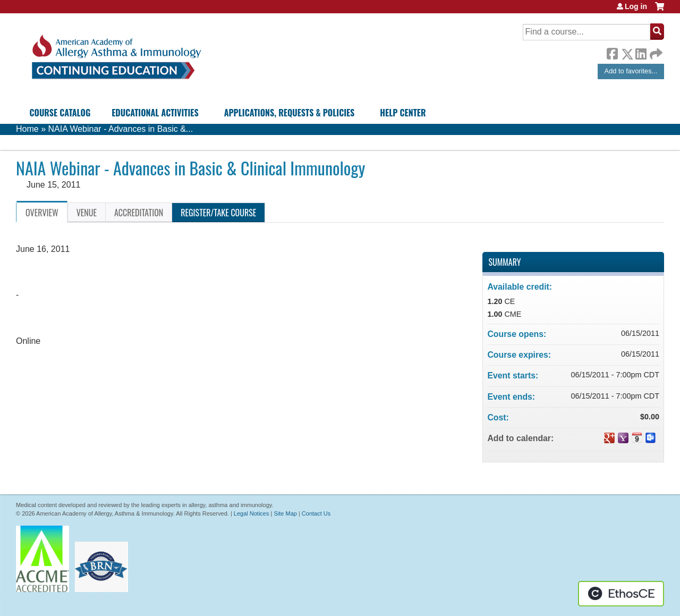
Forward (655, 51)
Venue (87, 213)
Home (27, 129)
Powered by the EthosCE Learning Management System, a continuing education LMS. (621, 594)
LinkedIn (641, 52)
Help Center (403, 113)
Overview (42, 213)
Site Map (285, 513)
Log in (636, 6)
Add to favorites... (631, 71)
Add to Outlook (651, 438)
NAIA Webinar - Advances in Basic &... (120, 129)
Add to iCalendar (637, 437)
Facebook (612, 52)
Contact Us (316, 513)
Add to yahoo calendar (623, 438)
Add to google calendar (609, 438)
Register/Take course (218, 213)
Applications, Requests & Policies (290, 113)
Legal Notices (252, 513)
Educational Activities (155, 113)
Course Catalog (60, 113)
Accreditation (139, 213)
